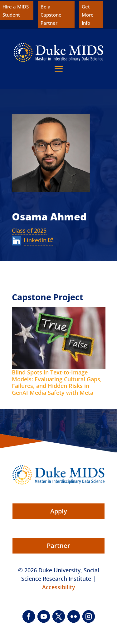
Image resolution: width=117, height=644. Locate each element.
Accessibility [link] (58, 587)
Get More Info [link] (88, 15)
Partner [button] (58, 546)
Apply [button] (59, 511)
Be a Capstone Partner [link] (51, 15)
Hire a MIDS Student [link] (16, 11)
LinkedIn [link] (35, 240)
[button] (59, 69)
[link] (58, 52)
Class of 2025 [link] (29, 230)
